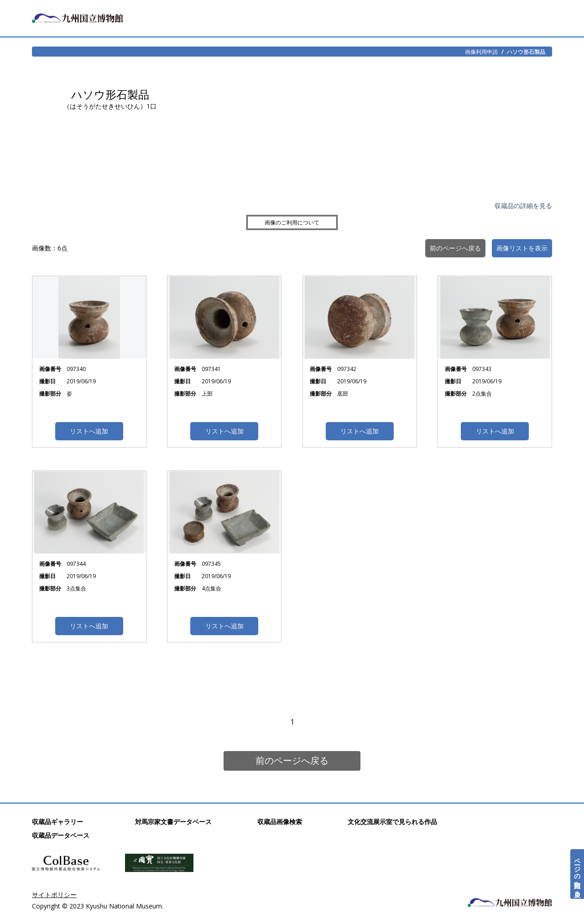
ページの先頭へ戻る (577, 874)
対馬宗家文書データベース (173, 822)
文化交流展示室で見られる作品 (392, 822)
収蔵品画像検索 (280, 822)
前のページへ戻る (292, 760)
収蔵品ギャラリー (57, 822)
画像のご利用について (292, 222)
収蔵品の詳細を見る (523, 206)
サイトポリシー (54, 895)
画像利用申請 (481, 52)
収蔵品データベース (61, 835)
